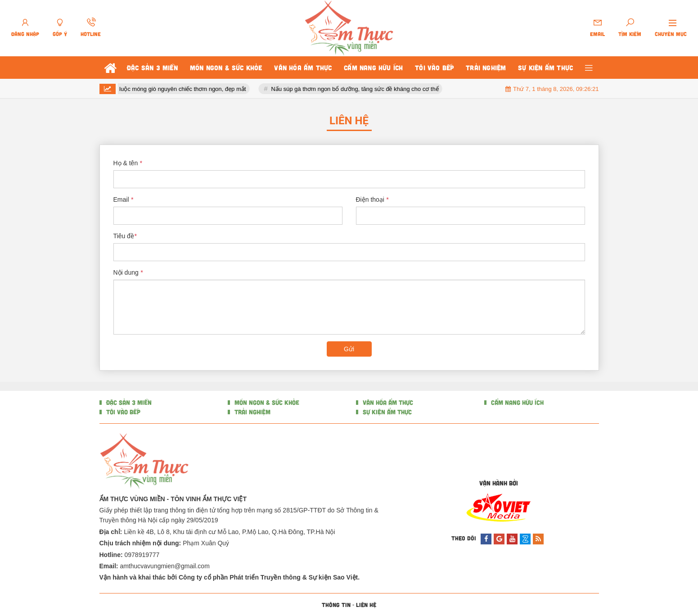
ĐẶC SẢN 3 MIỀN (128, 402)
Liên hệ (366, 605)
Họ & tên (128, 163)
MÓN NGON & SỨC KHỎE (266, 402)
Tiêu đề (125, 236)
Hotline (91, 34)
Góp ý (60, 34)
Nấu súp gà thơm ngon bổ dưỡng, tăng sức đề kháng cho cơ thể (368, 89)
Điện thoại (372, 199)
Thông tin (336, 605)
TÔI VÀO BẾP (122, 412)
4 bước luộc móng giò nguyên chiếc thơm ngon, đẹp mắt (185, 89)
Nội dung (128, 272)
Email (597, 34)
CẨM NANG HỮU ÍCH (516, 402)
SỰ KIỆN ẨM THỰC (386, 412)
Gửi (349, 349)
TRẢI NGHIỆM (252, 412)
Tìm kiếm (630, 34)
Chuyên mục (671, 34)
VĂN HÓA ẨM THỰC (387, 402)
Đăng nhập (25, 34)
